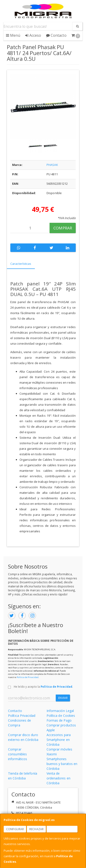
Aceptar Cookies (62, 829)
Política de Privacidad (28, 677)
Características (21, 264)
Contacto (56, 35)
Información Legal (60, 711)
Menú (13, 35)
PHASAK (52, 165)
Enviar (63, 698)
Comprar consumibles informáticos (18, 754)
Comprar (63, 228)
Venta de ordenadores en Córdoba (58, 778)
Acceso (33, 35)
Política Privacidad (22, 716)
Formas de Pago (59, 720)
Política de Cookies (61, 716)
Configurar (15, 829)
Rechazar (36, 829)
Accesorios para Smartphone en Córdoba (59, 740)
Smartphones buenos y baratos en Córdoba (62, 764)
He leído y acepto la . (43, 687)
